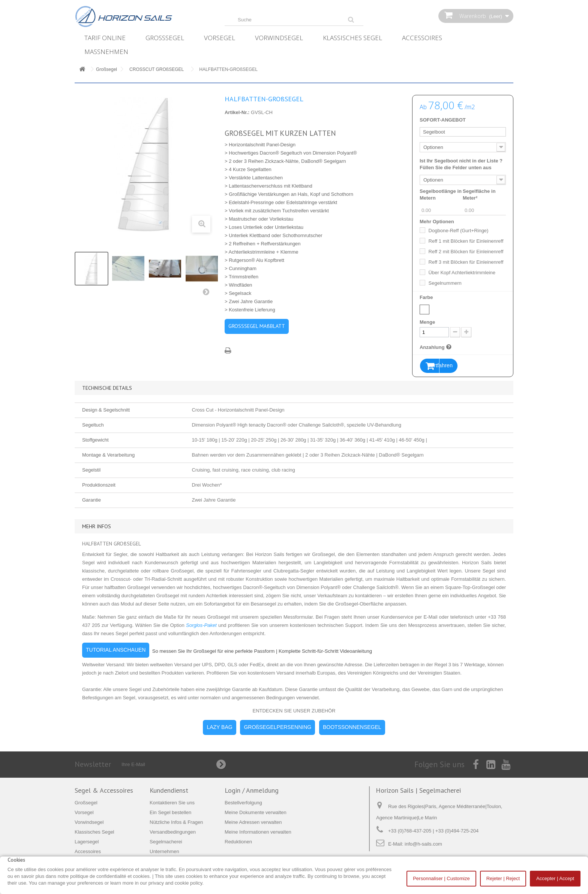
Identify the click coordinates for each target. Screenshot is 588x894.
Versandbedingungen (173, 832)
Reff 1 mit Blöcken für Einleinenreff (466, 241)
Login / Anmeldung (252, 791)
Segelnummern (445, 283)
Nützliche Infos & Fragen (176, 823)
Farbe (427, 297)
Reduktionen (238, 842)
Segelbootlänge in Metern (441, 195)
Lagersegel (87, 842)
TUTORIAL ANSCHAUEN (116, 650)
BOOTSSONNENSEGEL (352, 727)
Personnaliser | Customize (441, 878)
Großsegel (165, 38)
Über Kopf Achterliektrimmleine (462, 273)
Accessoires (422, 38)
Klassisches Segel (352, 38)
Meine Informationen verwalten (258, 832)
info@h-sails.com (423, 844)
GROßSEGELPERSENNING (277, 727)
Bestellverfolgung (243, 803)
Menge (427, 322)
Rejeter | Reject (503, 878)
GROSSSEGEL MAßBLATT (257, 326)
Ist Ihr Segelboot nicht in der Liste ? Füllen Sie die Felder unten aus (461, 164)
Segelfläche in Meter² (479, 195)
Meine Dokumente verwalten (256, 813)
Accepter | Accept (555, 878)
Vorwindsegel (279, 38)
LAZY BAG (219, 727)
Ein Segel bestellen (170, 813)
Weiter (208, 293)
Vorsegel (220, 38)
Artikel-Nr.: (237, 112)
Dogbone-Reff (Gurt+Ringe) (459, 231)
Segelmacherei (166, 842)
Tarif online (105, 38)
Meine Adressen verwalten (253, 823)
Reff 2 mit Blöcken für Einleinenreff (466, 252)
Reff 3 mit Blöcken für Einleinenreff (466, 262)
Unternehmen (164, 852)
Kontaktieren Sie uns (172, 803)
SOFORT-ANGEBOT (443, 120)
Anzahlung (436, 347)
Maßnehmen (106, 52)
